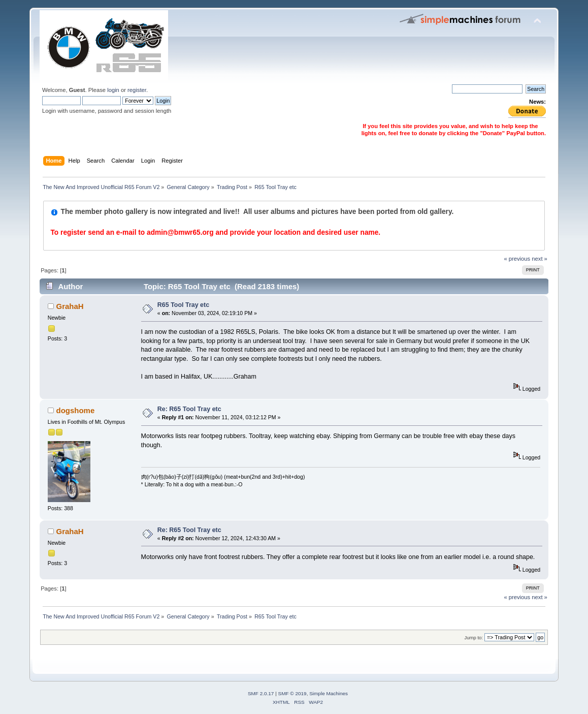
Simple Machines (329, 693)
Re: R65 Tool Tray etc (189, 409)
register (137, 90)
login (113, 90)
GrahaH (70, 306)
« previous (517, 259)
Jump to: (473, 638)
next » (540, 259)
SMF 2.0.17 (261, 693)
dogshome (76, 410)
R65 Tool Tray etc (183, 305)
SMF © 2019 (292, 693)
